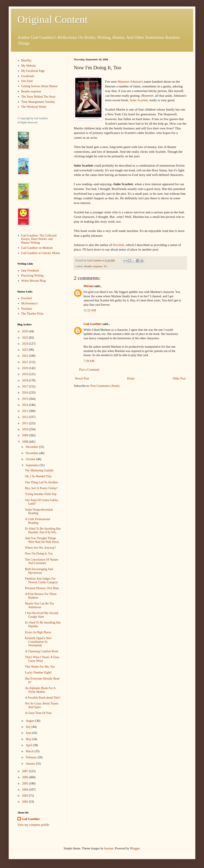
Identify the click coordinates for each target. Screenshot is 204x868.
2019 (26, 374)
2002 (26, 802)
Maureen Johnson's (130, 81)
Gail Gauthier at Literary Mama (41, 253)
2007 (26, 771)
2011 (25, 423)
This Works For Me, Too (40, 667)
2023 (26, 350)
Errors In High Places (38, 632)
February (31, 757)
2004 (26, 790)
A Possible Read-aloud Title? (43, 698)
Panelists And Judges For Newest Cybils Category (41, 580)
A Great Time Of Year (38, 713)
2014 (26, 405)
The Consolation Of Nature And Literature (42, 561)
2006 (26, 777)
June (29, 733)
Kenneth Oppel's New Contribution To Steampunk (38, 642)
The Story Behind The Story (38, 97)
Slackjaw (27, 309)
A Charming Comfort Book (42, 651)
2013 (26, 411)
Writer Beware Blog (34, 281)
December (32, 447)
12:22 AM (90, 310)
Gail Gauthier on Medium (37, 248)
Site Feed (27, 81)
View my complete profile (33, 825)
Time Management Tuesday (38, 102)
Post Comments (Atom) (105, 386)
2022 (26, 356)
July (29, 727)
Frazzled (26, 298)
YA (105, 266)
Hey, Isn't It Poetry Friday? (41, 488)
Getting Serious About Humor (39, 86)
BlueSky (26, 60)
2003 (26, 796)
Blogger (135, 848)
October (31, 459)
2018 (26, 380)
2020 (26, 368)
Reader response (93, 266)
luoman (109, 848)
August (30, 721)
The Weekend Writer (34, 107)
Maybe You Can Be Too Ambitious (40, 605)
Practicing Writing (32, 276)
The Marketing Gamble (39, 470)
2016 (26, 393)
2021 (26, 362)
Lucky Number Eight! (38, 673)
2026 (26, 331)
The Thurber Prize (32, 314)
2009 (26, 435)
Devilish (118, 245)
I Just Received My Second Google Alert (42, 615)
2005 (26, 784)
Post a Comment (89, 370)
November (32, 453)
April (29, 745)
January (31, 764)
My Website (29, 66)
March (30, 751)
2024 (26, 344)
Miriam (89, 286)
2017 (26, 387)
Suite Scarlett (139, 100)
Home (131, 379)
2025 (26, 338)
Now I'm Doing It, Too (39, 554)
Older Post (179, 379)
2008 (26, 442)
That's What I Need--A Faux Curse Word (42, 659)
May (29, 739)
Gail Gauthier (93, 324)
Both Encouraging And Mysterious (39, 571)
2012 (26, 417)
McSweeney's (30, 303)
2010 (26, 429)
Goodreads (28, 76)
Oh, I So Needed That (38, 476)
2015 (26, 399)
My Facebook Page (33, 71)
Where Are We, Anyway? (40, 548)
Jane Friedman (30, 271)
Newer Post (82, 379)
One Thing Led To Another (41, 482)
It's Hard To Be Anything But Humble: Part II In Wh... (43, 530)
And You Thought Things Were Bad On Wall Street (42, 540)
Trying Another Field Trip (41, 494)
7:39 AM (89, 361)
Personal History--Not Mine (42, 588)
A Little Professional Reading (38, 521)
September (32, 465)
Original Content (53, 19)
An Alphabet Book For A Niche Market (40, 690)
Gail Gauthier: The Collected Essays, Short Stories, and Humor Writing (39, 239)
